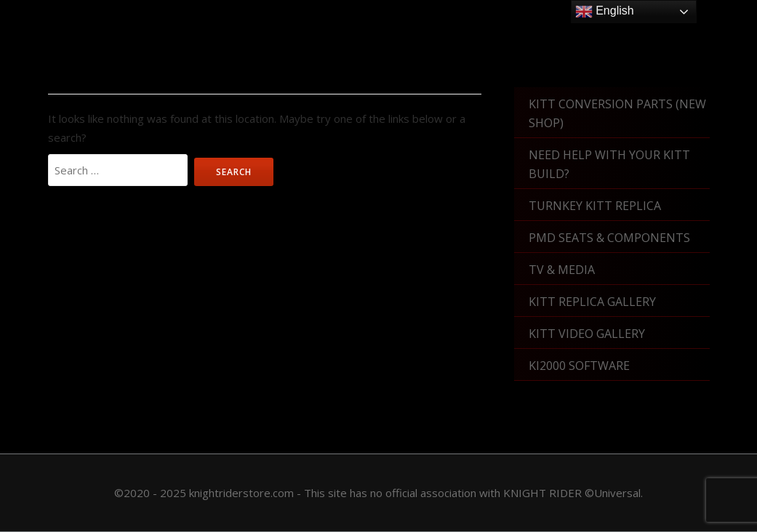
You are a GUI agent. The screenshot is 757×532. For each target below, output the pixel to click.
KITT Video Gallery (587, 334)
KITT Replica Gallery (592, 302)
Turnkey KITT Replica (595, 206)
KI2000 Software (579, 366)
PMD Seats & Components (609, 238)
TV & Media (562, 270)
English (605, 12)
